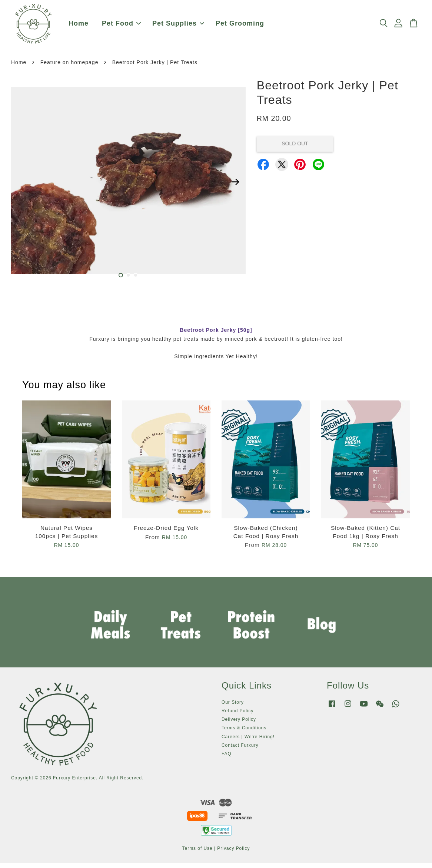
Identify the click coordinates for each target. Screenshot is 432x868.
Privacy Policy (233, 853)
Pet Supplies (178, 26)
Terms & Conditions (244, 733)
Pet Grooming (240, 26)
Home (79, 26)
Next (236, 187)
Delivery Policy (239, 724)
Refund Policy (237, 716)
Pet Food (121, 26)
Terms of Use (197, 853)
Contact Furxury (240, 750)
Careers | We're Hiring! (248, 741)
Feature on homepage (69, 67)
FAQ (227, 759)
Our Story (233, 707)
